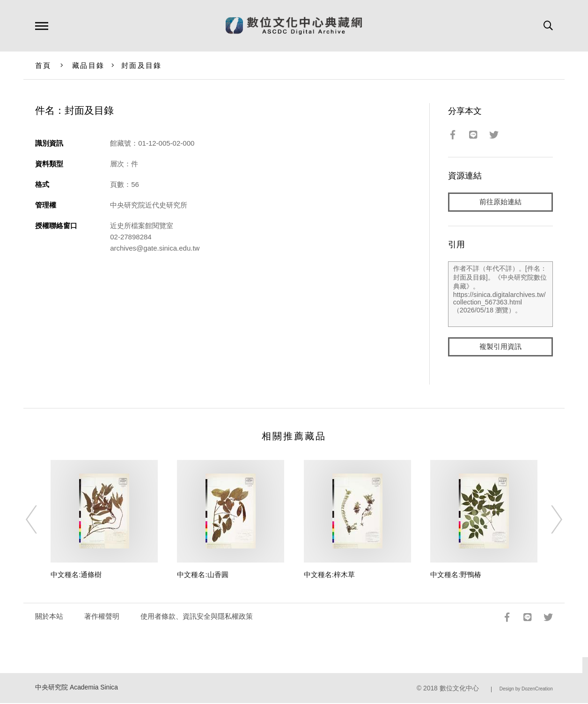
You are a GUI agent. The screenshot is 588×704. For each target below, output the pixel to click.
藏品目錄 (88, 65)
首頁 (43, 65)
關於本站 (49, 617)
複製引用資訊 (500, 347)
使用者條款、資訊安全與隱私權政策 (197, 617)
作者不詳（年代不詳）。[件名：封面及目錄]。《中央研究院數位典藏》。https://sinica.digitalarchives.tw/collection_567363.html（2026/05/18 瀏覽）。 (500, 295)
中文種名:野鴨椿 (456, 575)
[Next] (548, 521)
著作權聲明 (102, 617)
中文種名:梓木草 (329, 575)
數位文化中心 (459, 689)
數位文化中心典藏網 (294, 26)
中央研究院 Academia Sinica (77, 688)
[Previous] (40, 521)
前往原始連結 (500, 202)
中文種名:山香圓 (202, 575)
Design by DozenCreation (526, 690)
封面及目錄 (141, 65)
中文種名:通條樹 (76, 575)
